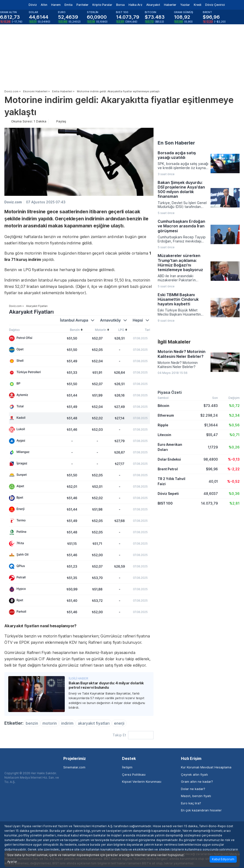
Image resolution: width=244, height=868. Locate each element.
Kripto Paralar (102, 5)
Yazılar (185, 5)
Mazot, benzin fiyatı (196, 796)
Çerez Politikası (134, 774)
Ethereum (166, 415)
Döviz (33, 5)
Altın (44, 5)
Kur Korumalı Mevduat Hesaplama (206, 767)
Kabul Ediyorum (223, 859)
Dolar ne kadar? (193, 789)
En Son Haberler (176, 143)
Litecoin (164, 435)
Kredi (198, 5)
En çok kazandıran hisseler (201, 810)
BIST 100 (165, 503)
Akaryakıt (153, 5)
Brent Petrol (168, 469)
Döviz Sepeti (168, 494)
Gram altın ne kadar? (197, 782)
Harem (56, 5)
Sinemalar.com (74, 767)
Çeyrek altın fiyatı (194, 774)
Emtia (69, 5)
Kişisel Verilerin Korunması (142, 782)
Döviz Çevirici (215, 5)
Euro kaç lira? (191, 803)
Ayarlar (12, 862)
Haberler (170, 5)
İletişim (127, 767)
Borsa (120, 5)
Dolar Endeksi (169, 459)
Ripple (163, 425)
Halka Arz (135, 5)
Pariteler (82, 5)
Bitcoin (163, 406)
